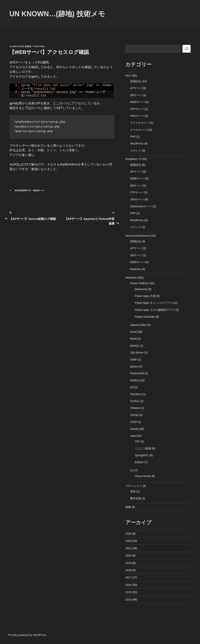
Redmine (136, 269)
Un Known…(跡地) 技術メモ (57, 14)
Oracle (134, 429)
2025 (128, 541)
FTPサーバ (137, 192)
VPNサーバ (137, 116)
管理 (133, 492)
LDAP (134, 422)
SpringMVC (142, 455)
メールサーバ (138, 130)
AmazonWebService (138, 236)
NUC (128, 76)
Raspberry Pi (23, 190)
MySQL (135, 346)
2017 (128, 577)
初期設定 (136, 81)
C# (132, 470)
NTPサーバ (137, 109)
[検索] (187, 49)
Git (132, 387)
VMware (135, 408)
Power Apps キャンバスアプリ (153, 303)
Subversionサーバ (141, 206)
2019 (128, 563)
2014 (128, 600)
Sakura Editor (138, 325)
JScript (134, 415)
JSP (137, 441)
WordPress (137, 143)
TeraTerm (136, 394)
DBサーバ (136, 95)
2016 (128, 585)
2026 (128, 534)
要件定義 (136, 498)
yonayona (39, 46)
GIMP (134, 360)
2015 (128, 592)
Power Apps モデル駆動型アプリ (155, 310)
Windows (131, 278)
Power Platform (139, 283)
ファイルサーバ (140, 123)
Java (133, 436)
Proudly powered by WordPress (27, 635)
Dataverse (141, 289)
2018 (128, 570)
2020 (128, 556)
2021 (128, 548)
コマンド (136, 151)
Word (133, 339)
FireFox (135, 401)
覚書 (128, 507)
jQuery (134, 366)
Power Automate (145, 317)
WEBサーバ (39, 190)
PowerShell (137, 373)
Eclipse (139, 462)
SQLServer (137, 353)
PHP (133, 137)
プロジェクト (134, 486)
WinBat (134, 380)
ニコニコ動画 (143, 448)
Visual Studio (143, 476)
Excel (133, 332)
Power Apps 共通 (145, 296)
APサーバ (136, 88)
